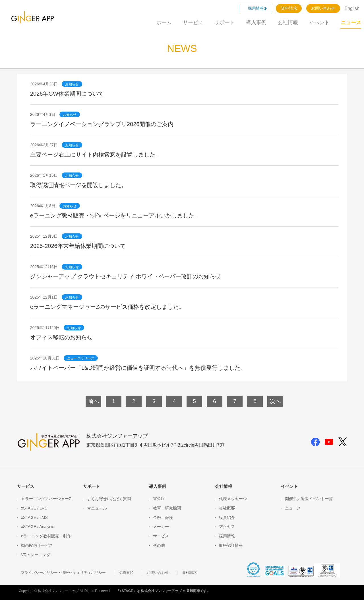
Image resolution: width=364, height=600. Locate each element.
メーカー (161, 527)
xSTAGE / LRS (34, 508)
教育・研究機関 (167, 508)
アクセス (227, 527)
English (352, 8)
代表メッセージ (233, 499)
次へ (275, 401)
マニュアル (97, 508)
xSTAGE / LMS (34, 517)
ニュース (351, 22)
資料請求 (289, 8)
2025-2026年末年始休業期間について (78, 246)
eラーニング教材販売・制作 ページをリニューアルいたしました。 (115, 215)
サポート (225, 22)
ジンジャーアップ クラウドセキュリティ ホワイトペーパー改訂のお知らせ (126, 276)
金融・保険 (163, 517)
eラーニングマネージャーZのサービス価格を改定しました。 (107, 307)
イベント (319, 22)
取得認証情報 (231, 545)
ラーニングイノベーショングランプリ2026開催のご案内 (102, 124)
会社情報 (288, 22)
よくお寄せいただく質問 (109, 499)
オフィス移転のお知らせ (61, 337)
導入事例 (256, 22)
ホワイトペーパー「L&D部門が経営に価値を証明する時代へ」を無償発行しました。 (138, 368)
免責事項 (126, 573)
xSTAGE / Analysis (38, 527)
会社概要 (227, 508)
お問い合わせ (323, 8)
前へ (94, 401)
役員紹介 (227, 517)
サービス (193, 22)
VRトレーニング (36, 555)
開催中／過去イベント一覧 (309, 499)
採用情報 (258, 8)
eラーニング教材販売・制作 (46, 536)
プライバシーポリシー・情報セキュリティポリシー (63, 573)
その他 (159, 545)
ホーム (164, 22)
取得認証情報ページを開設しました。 (78, 185)
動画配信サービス (37, 545)
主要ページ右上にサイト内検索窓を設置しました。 (96, 155)
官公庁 (159, 499)
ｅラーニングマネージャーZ (46, 499)
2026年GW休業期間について (67, 94)
